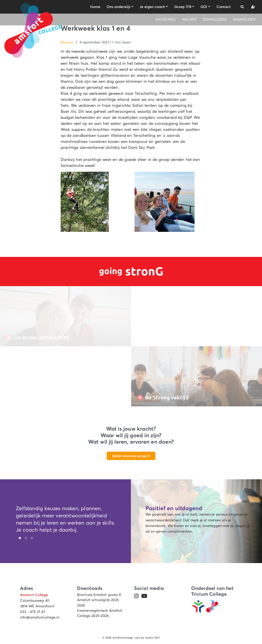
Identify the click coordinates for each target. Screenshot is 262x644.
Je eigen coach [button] (152, 7)
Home (95, 7)
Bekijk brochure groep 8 (131, 456)
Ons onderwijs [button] (119, 7)
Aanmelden (244, 19)
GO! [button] (204, 7)
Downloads (215, 19)
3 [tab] (31, 538)
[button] (242, 7)
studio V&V (152, 638)
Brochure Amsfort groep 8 (99, 595)
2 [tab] (25, 538)
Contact (224, 7)
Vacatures (165, 19)
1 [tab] (19, 538)
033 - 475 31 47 (33, 612)
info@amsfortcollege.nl (40, 617)
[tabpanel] (66, 520)
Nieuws (189, 19)
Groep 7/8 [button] (183, 7)
